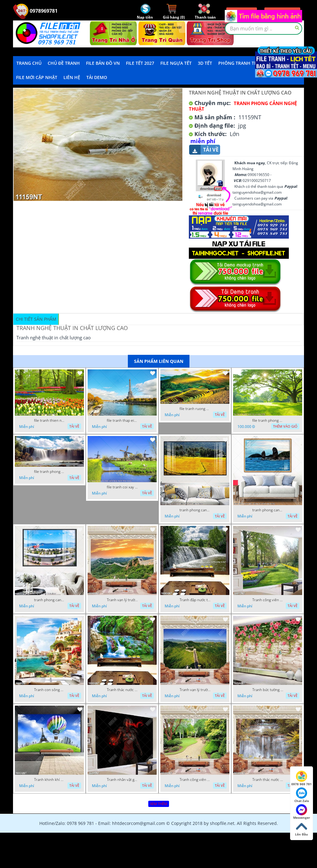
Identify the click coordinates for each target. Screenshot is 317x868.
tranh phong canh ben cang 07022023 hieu (50, 600)
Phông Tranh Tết (239, 63)
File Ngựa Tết (176, 63)
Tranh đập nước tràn (195, 600)
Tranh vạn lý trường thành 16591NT (195, 690)
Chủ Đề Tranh (64, 63)
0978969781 (35, 11)
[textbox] (263, 29)
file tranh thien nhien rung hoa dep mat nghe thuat (50, 421)
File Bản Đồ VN (103, 63)
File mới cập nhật (37, 77)
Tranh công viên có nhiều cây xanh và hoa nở (268, 600)
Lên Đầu (302, 829)
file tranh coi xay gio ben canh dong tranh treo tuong (122, 487)
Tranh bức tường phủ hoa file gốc (268, 690)
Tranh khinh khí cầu (50, 780)
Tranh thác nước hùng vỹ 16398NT (268, 780)
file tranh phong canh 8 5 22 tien (50, 472)
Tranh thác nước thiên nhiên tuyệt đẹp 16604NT (122, 690)
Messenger (302, 812)
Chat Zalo (302, 795)
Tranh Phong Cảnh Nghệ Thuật (243, 106)
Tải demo (97, 77)
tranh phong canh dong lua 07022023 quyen (195, 510)
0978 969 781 (302, 778)
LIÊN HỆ (72, 77)
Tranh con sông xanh (50, 690)
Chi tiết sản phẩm (36, 319)
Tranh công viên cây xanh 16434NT (195, 780)
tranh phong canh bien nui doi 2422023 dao (268, 510)
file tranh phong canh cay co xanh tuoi (268, 421)
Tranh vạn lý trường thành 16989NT (122, 600)
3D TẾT (205, 63)
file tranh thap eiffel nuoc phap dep (122, 421)
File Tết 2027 (140, 63)
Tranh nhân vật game (122, 780)
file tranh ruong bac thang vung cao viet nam (195, 409)
